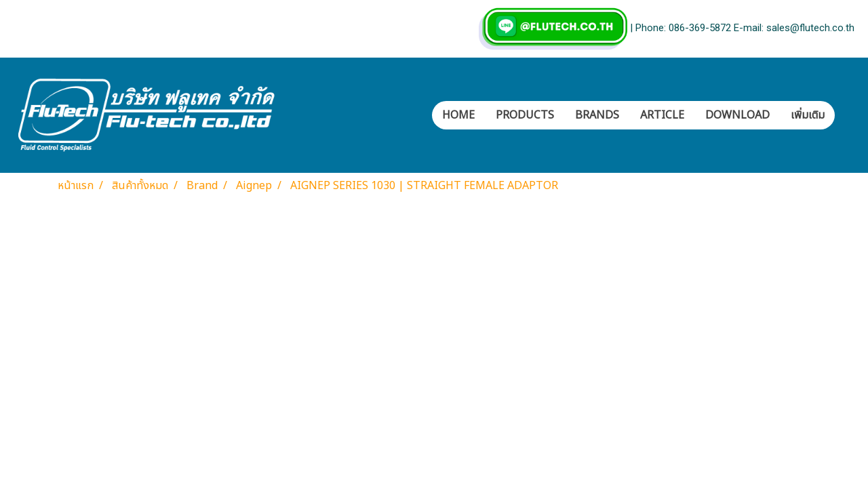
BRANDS (597, 115)
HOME (458, 115)
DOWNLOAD (737, 115)
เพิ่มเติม (808, 115)
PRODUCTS (525, 115)
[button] (847, 115)
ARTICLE (662, 115)
